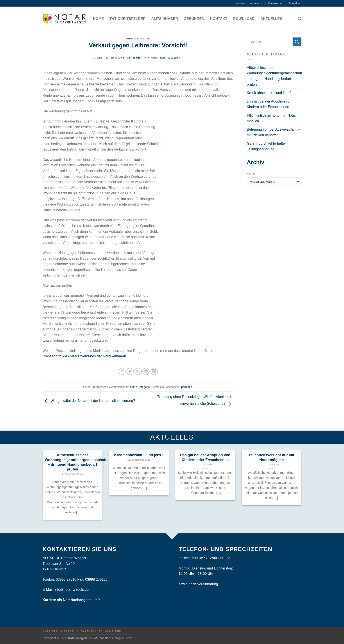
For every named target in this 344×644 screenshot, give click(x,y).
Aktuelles (271, 19)
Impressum (256, 3)
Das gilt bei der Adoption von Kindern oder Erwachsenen (269, 104)
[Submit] (297, 42)
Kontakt (219, 19)
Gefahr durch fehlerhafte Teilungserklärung (266, 146)
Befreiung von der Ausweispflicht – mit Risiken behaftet (274, 132)
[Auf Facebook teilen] (122, 372)
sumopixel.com (122, 638)
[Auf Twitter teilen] (130, 372)
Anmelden (295, 3)
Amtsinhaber (165, 19)
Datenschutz (276, 3)
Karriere (240, 3)
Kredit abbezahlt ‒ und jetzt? (269, 93)
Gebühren (194, 19)
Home (98, 19)
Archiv (251, 174)
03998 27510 (66, 579)
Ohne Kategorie (138, 39)
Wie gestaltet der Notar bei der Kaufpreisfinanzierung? (89, 401)
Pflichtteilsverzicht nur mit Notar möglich (271, 118)
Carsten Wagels (170, 58)
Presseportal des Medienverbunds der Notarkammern (84, 356)
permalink (187, 387)
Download (244, 19)
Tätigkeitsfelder (127, 19)
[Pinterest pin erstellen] (146, 372)
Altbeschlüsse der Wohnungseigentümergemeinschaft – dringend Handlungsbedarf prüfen (274, 76)
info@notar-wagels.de (72, 590)
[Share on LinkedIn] (154, 372)
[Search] (300, 19)
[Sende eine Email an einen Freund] (138, 372)
